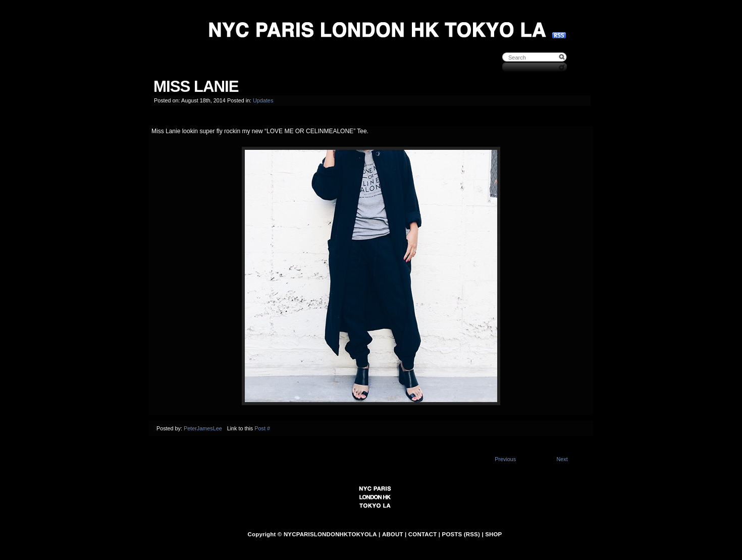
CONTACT (423, 534)
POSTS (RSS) (461, 534)
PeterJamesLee (203, 428)
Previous (505, 459)
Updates (263, 100)
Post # (262, 428)
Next (562, 459)
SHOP (493, 534)
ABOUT (393, 534)
